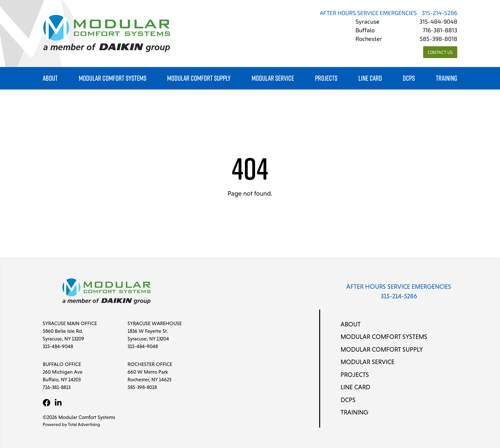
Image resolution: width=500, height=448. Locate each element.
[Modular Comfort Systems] (107, 34)
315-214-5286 (439, 14)
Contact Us (440, 53)
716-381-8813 (440, 31)
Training (447, 78)
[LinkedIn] (58, 403)
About (50, 78)
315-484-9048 (438, 22)
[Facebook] (47, 403)
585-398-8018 (438, 39)
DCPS (409, 78)
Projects (326, 78)
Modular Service (273, 78)
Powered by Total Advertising (71, 424)
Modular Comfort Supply (199, 78)
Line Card (370, 78)
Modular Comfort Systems (113, 78)
